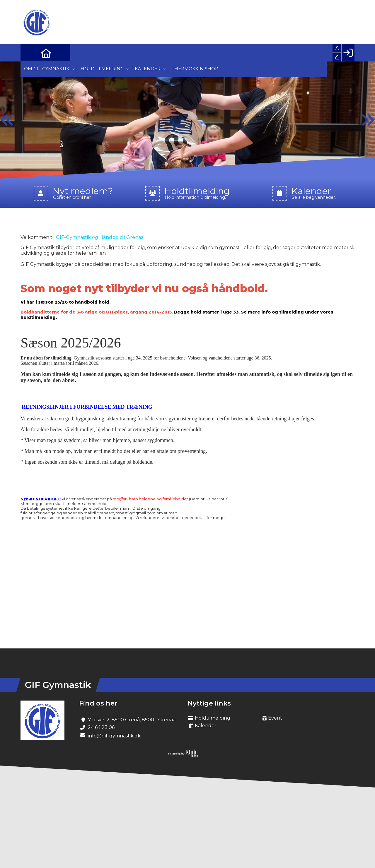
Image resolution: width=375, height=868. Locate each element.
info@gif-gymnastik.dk (114, 736)
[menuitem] (29, 53)
